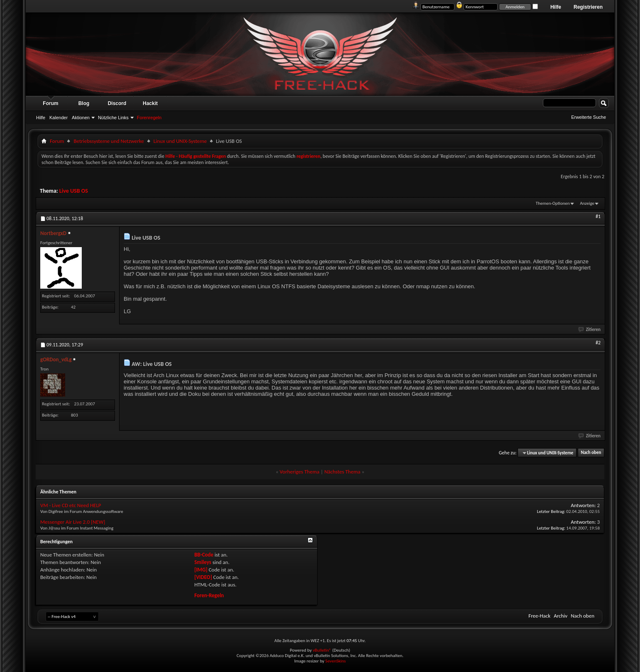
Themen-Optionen (553, 203)
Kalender (59, 118)
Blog (84, 103)
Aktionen (81, 118)
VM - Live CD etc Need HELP (71, 505)
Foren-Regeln (209, 595)
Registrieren (588, 7)
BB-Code (204, 555)
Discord (117, 103)
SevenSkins (336, 661)
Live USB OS (74, 191)
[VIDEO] (203, 577)
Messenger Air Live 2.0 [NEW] (73, 522)
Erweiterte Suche (589, 117)
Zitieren (590, 330)
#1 (598, 216)
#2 (598, 343)
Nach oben (591, 453)
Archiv (561, 616)
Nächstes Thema (342, 472)
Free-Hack (539, 616)
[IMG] (201, 570)
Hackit (150, 103)
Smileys (203, 562)
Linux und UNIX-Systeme (180, 141)
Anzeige (587, 203)
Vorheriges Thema (300, 472)
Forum (50, 103)
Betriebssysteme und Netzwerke (109, 141)
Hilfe (556, 7)
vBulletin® (322, 650)
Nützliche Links (113, 118)
